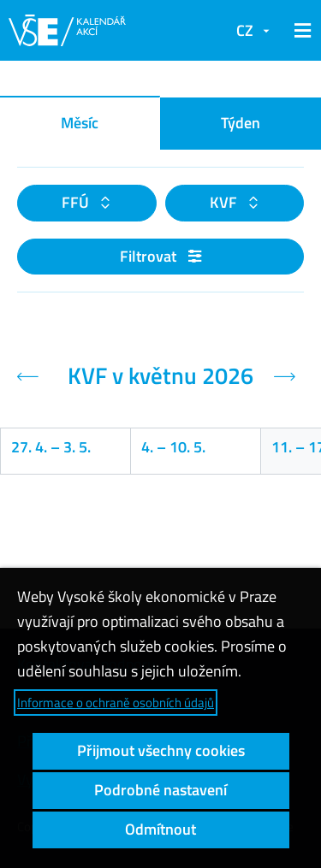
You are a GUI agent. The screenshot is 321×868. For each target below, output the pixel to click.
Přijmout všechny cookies (161, 750)
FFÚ (77, 202)
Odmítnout (160, 829)
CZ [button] (245, 30)
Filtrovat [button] (160, 256)
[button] (300, 31)
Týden (241, 123)
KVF (225, 202)
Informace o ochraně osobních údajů (116, 703)
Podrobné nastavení (160, 790)
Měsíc (80, 123)
